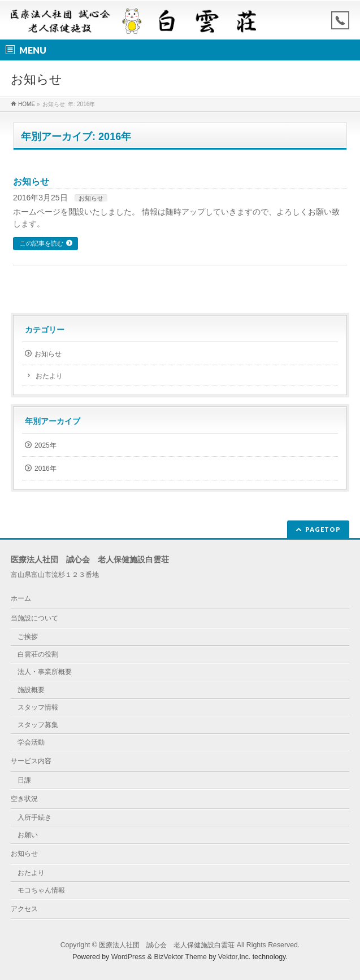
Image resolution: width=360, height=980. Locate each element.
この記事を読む (42, 243)
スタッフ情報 (38, 707)
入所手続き (34, 817)
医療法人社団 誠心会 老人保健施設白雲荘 (167, 945)
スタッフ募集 (38, 725)
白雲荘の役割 (38, 654)
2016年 (45, 469)
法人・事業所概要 (45, 672)
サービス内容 (31, 761)
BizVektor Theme (180, 957)
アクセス (24, 909)
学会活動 (31, 742)
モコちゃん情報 (41, 890)
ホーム (21, 598)
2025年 (45, 445)
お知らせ (31, 181)
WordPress (129, 957)
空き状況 (24, 799)
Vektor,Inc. (235, 957)
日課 (24, 780)
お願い (28, 835)
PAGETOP (323, 529)
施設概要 (31, 690)
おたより (49, 376)
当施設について (34, 618)
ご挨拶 (28, 637)
